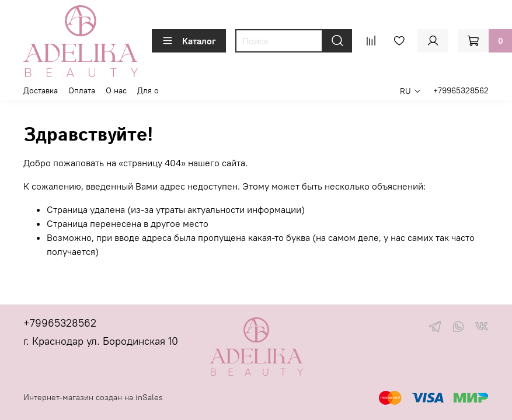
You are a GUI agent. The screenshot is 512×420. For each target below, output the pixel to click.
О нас (116, 90)
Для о (148, 90)
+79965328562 (461, 90)
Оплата (82, 90)
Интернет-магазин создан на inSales (93, 397)
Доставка (41, 90)
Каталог (189, 41)
